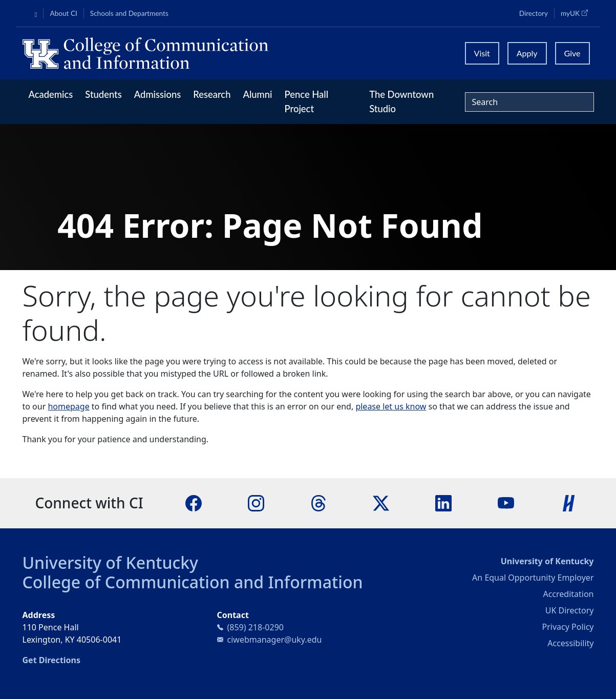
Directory (534, 13)
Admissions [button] (158, 94)
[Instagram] (256, 503)
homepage (68, 406)
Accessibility (570, 643)
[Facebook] (194, 503)
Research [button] (212, 94)
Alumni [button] (257, 94)
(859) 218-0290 (256, 627)
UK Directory (570, 610)
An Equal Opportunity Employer (533, 578)
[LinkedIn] (443, 503)
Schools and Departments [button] (129, 13)
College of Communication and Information (193, 582)
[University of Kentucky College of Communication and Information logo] (237, 53)
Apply (527, 53)
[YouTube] (506, 503)
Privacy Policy (568, 627)
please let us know (391, 406)
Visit (482, 53)
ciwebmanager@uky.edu (275, 640)
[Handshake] (569, 503)
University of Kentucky (111, 562)
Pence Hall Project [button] (307, 101)
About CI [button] (63, 13)
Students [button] (103, 94)
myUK (577, 13)
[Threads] (318, 503)
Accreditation (568, 594)
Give (572, 53)
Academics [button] (51, 94)
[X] (381, 503)
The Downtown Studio (401, 101)
